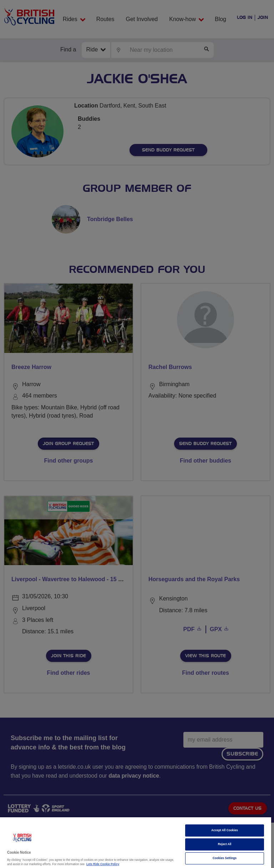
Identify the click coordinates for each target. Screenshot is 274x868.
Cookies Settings (225, 858)
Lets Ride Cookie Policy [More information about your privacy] (103, 864)
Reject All (225, 844)
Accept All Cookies (225, 830)
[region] (136, 843)
